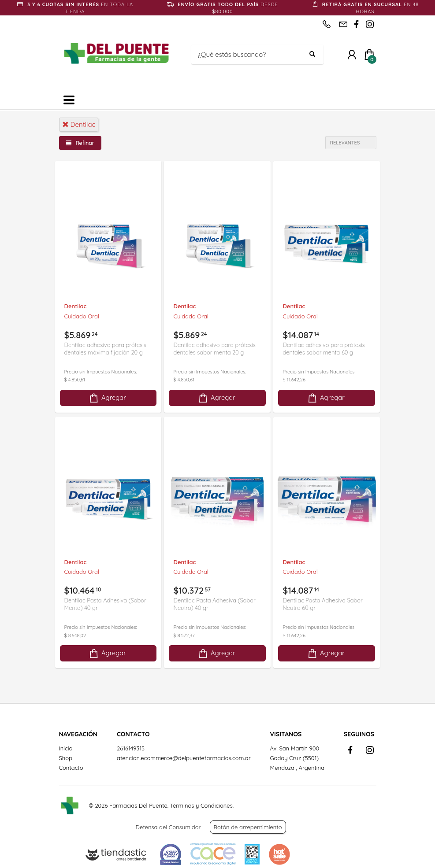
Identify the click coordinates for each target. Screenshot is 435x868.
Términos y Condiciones (201, 805)
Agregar (107, 398)
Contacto (71, 768)
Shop (66, 758)
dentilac (79, 124)
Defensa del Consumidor (168, 827)
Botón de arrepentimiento (248, 827)
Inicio (66, 748)
